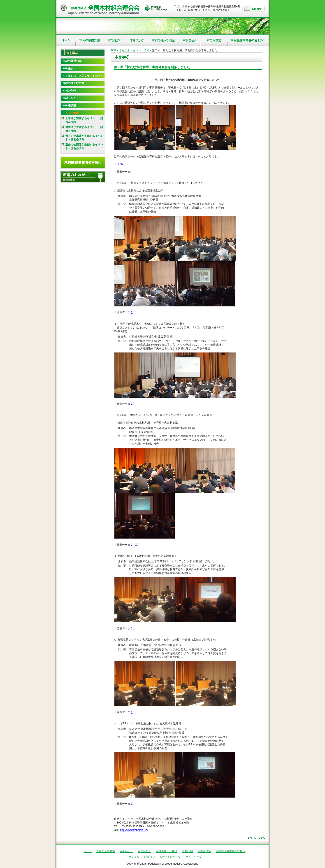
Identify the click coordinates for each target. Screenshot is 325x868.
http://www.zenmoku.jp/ (134, 830)
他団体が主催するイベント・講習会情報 (84, 129)
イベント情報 (71, 113)
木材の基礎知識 (90, 40)
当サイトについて (170, 857)
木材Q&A (190, 40)
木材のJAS (69, 91)
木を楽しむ (137, 40)
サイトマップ (194, 857)
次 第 (120, 164)
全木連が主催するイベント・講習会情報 (84, 120)
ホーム (66, 40)
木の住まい (115, 40)
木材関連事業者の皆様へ (248, 40)
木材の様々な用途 (163, 40)
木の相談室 (214, 40)
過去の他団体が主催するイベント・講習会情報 (84, 146)
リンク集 (134, 857)
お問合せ (254, 8)
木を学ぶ (125, 50)
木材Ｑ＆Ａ (69, 98)
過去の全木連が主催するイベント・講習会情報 (84, 138)
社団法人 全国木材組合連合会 (101, 9)
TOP (113, 50)
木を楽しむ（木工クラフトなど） (83, 76)
